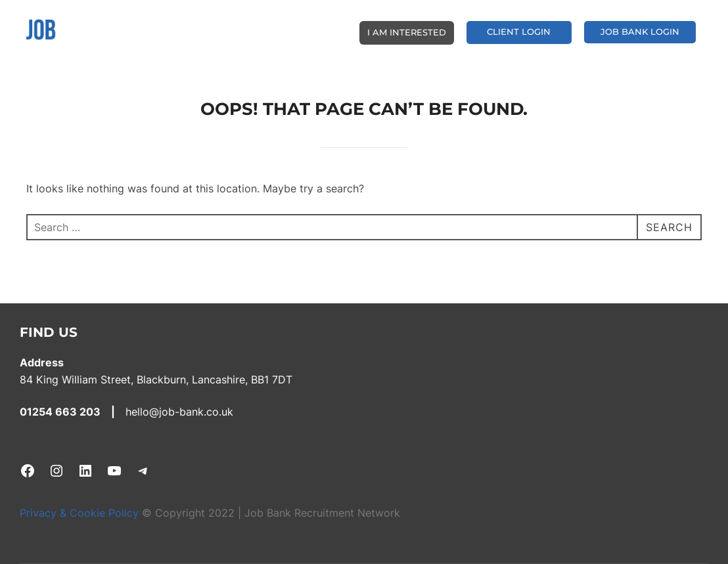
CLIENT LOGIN (519, 32)
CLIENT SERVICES (308, 31)
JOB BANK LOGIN (640, 32)
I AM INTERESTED (407, 32)
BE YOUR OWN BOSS (211, 31)
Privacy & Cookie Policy (81, 513)
